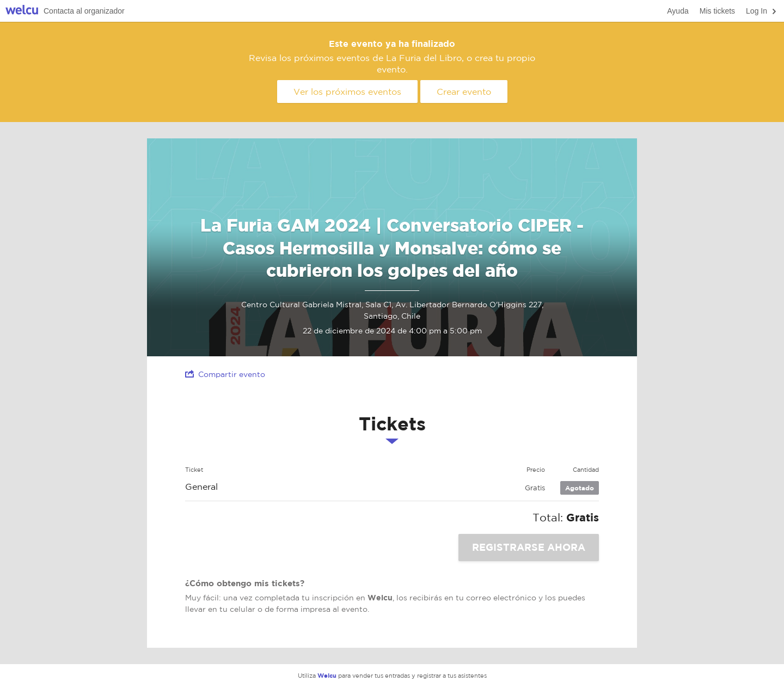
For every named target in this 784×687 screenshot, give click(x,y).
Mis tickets (717, 11)
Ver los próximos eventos (347, 92)
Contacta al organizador (84, 11)
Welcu (22, 11)
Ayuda (678, 11)
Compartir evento (225, 374)
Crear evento (464, 92)
